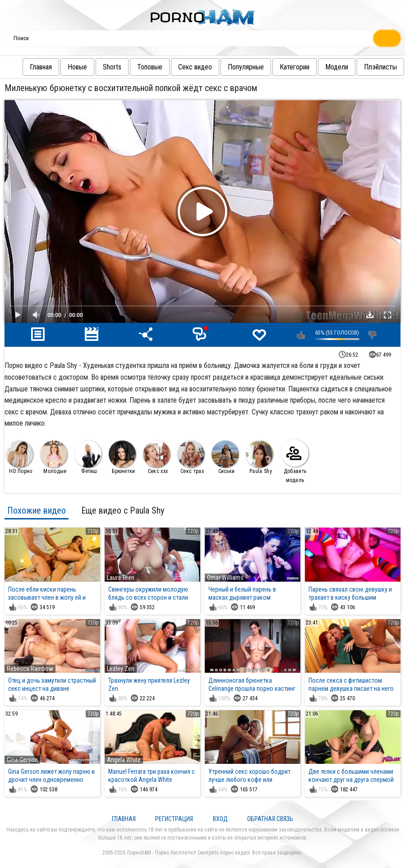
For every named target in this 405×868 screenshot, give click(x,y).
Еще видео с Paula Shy (123, 510)
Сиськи (225, 457)
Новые (59, 67)
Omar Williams (225, 578)
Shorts (94, 67)
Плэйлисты (362, 67)
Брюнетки (122, 457)
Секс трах (191, 457)
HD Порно (19, 457)
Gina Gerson (22, 760)
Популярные (228, 67)
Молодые (54, 457)
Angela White (124, 760)
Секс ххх (156, 457)
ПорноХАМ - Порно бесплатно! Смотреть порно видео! (189, 853)
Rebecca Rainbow (30, 669)
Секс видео (177, 67)
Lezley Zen (121, 669)
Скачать (370, 315)
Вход (220, 819)
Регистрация (174, 819)
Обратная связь (270, 819)
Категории (276, 67)
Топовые (132, 67)
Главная (23, 67)
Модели (319, 67)
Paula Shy (259, 457)
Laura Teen (121, 578)
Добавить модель (295, 462)
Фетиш (88, 457)
